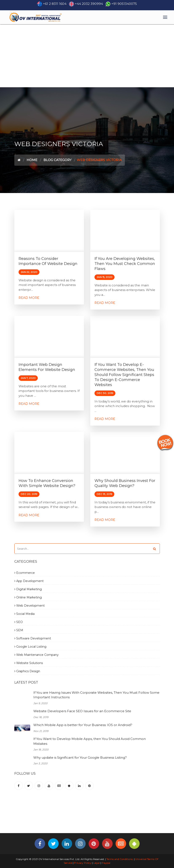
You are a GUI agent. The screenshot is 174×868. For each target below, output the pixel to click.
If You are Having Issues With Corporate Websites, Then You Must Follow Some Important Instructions (96, 695)
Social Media (24, 614)
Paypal (106, 863)
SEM (19, 630)
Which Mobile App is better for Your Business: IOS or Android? (83, 725)
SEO (19, 622)
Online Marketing (28, 597)
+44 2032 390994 (89, 4)
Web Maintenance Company (36, 655)
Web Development (30, 606)
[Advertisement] (87, 56)
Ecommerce (25, 573)
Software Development (33, 638)
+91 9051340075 (124, 4)
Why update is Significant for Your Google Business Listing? (80, 758)
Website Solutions (29, 663)
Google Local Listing (30, 647)
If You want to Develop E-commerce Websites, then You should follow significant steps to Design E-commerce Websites (124, 375)
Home (32, 160)
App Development (29, 581)
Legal (96, 863)
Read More (29, 298)
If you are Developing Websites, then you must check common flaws (125, 264)
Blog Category (57, 160)
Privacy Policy (83, 863)
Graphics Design (27, 671)
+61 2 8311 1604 (55, 4)
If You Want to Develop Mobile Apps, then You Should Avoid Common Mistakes (90, 741)
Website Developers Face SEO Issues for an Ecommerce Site (82, 711)
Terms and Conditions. (119, 859)
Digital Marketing (28, 589)
